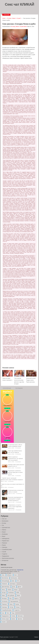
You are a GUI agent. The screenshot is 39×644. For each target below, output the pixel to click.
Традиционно (6, 556)
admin (25, 27)
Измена (4, 530)
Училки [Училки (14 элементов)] (13, 616)
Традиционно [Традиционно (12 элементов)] (5, 616)
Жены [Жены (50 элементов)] (3, 590)
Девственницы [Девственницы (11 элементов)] (6, 587)
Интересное (5, 560)
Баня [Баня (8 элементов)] (15, 575)
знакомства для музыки (7, 567)
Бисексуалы (5, 521)
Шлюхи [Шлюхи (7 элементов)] (13, 619)
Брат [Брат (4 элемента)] (13, 581)
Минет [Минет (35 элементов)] (19, 595)
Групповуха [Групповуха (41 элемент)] (13, 584)
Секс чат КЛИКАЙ (19, 4)
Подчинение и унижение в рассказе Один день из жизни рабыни (15, 472)
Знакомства (20, 570)
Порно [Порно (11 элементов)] (11, 604)
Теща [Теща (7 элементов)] (13, 613)
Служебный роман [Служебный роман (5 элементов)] (7, 610)
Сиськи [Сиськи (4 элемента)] (18, 607)
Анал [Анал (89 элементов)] (3, 575)
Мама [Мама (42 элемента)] (3, 595)
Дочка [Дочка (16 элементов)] (14, 587)
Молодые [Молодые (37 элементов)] (4, 598)
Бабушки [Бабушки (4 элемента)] (9, 575)
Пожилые (4, 543)
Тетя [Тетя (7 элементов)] (8, 613)
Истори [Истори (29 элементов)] (4, 593)
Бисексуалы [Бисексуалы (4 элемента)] (14, 578)
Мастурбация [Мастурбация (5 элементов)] (11, 595)
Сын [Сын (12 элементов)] (3, 613)
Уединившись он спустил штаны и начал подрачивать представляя (15, 507)
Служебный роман (7, 550)
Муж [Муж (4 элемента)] (10, 598)
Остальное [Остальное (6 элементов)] (5, 601)
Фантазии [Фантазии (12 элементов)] (20, 616)
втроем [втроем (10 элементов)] (4, 622)
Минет (14, 18)
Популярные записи (7, 389)
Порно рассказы (4, 637)
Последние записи (19, 389)
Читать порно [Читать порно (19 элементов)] (5, 619)
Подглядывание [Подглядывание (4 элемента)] (14, 601)
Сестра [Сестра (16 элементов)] (11, 607)
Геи (3, 525)
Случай (19, 18)
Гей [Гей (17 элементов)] (18, 581)
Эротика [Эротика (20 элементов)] (20, 619)
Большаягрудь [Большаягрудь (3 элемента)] (6, 581)
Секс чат (4, 519)
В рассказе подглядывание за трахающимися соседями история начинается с (15, 499)
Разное (4, 545)
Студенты (5, 554)
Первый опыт (6, 541)
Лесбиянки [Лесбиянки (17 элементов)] (11, 593)
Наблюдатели (6, 539)
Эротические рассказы (8, 558)
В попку (9, 18)
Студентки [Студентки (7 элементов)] (17, 610)
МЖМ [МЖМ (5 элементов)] (18, 593)
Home (4, 18)
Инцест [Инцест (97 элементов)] (16, 590)
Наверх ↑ (37, 637)
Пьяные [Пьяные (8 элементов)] (17, 604)
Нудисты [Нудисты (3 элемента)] (16, 598)
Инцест (4, 532)
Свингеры (5, 547)
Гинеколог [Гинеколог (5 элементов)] (4, 584)
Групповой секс (6, 528)
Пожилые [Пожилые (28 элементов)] (4, 604)
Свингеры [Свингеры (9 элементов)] (4, 607)
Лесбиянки (5, 534)
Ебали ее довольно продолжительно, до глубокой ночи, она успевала (15, 459)
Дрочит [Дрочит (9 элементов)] (20, 587)
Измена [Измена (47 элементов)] (9, 590)
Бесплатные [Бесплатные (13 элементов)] (5, 578)
